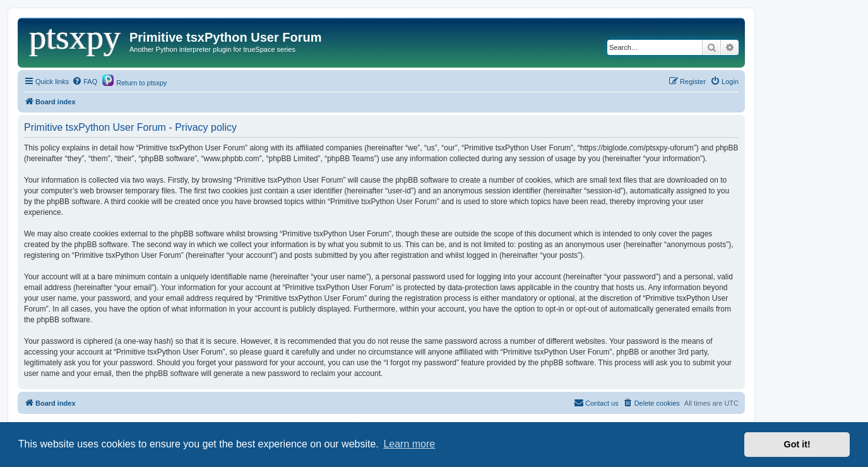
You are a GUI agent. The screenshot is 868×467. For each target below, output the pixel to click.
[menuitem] (85, 82)
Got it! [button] (797, 444)
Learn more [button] (409, 444)
